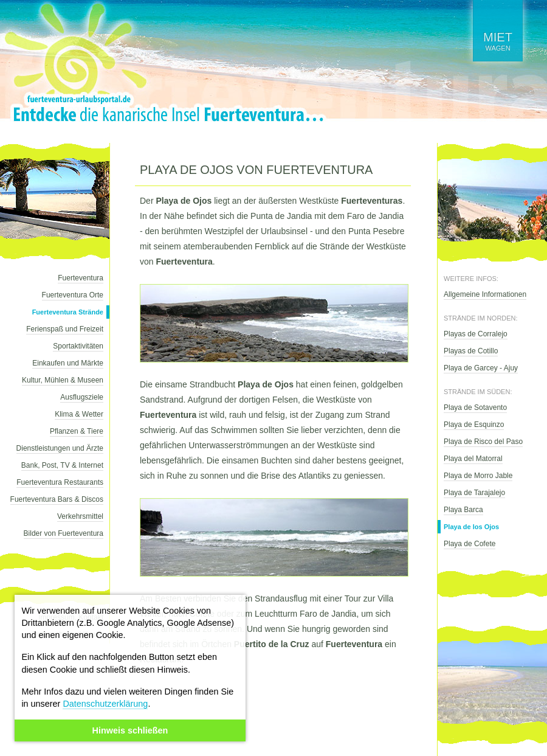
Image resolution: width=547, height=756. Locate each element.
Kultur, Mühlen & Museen (63, 380)
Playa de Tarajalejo (474, 493)
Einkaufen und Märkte (68, 363)
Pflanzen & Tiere (77, 431)
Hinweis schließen (130, 730)
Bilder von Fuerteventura (64, 533)
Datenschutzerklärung (105, 704)
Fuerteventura (81, 278)
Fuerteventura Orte (73, 295)
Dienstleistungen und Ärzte (60, 448)
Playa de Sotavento (475, 407)
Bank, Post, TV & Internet (62, 465)
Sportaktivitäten (78, 346)
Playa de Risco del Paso (483, 442)
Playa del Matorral (473, 459)
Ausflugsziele (82, 397)
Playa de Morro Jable (478, 476)
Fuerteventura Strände (68, 312)
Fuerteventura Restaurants (60, 482)
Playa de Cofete (470, 544)
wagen (498, 41)
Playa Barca (463, 510)
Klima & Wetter (79, 414)
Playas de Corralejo (476, 334)
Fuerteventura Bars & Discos (57, 499)
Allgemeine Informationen (485, 294)
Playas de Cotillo (471, 351)
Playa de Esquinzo (474, 425)
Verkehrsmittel (80, 516)
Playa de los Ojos (471, 527)
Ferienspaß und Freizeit (65, 329)
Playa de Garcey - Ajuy (481, 368)
